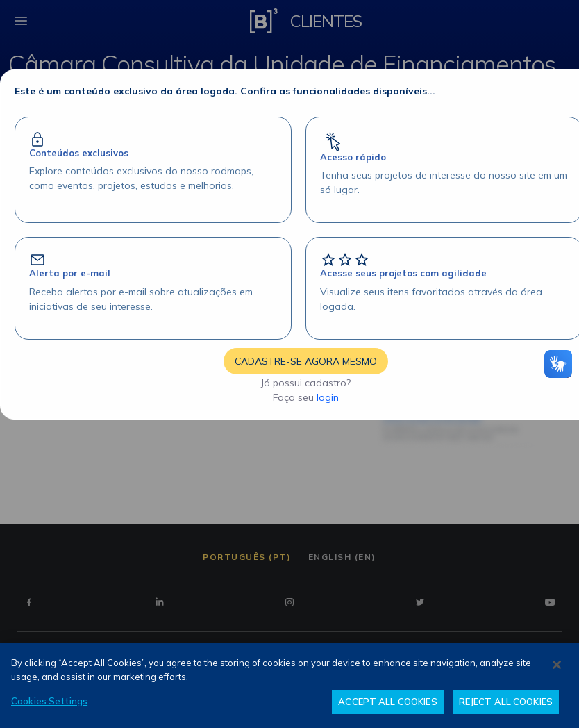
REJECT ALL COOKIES (506, 702)
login (328, 397)
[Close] (557, 665)
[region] (289, 685)
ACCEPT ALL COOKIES (387, 702)
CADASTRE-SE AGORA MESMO (306, 361)
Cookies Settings (49, 701)
